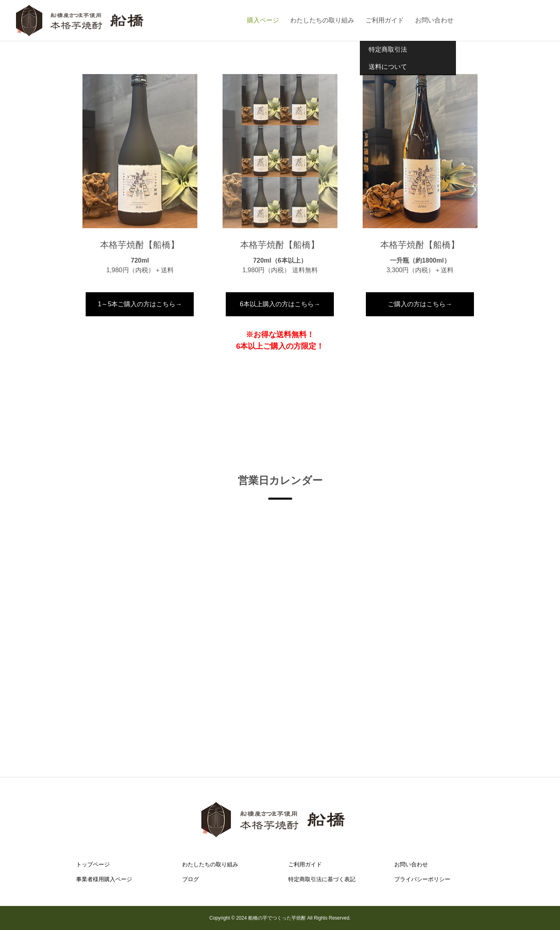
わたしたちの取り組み (322, 20)
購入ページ (263, 20)
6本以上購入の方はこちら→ (280, 304)
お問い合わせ (434, 20)
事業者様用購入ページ (104, 879)
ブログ (191, 879)
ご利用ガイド (385, 20)
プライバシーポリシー (422, 879)
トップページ (93, 864)
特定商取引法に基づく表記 (322, 879)
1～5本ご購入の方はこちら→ (140, 304)
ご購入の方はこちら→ (420, 304)
